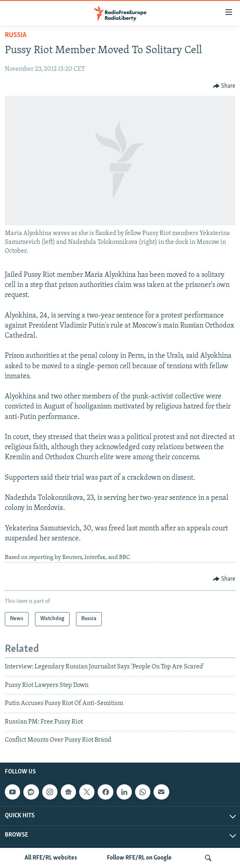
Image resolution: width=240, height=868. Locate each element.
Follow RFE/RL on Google (139, 858)
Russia (16, 35)
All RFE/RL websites (51, 858)
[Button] (224, 86)
